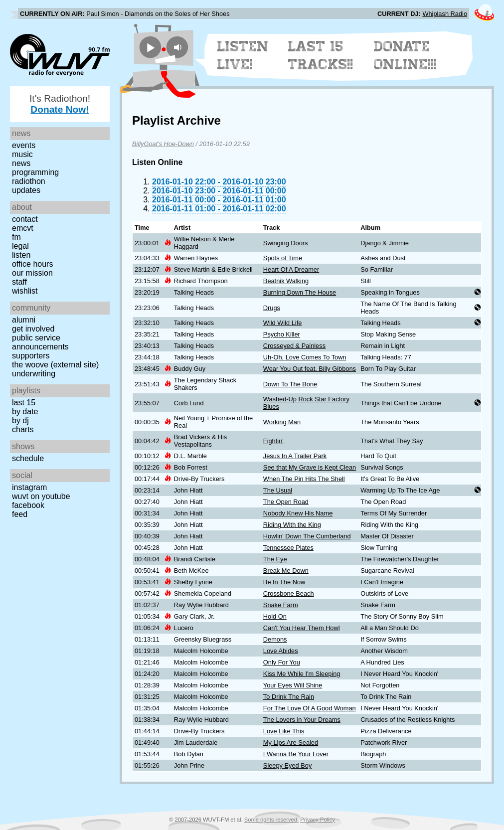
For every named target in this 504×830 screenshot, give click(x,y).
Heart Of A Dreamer (291, 269)
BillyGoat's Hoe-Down (163, 144)
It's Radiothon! (60, 104)
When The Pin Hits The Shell (304, 479)
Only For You (282, 662)
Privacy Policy (318, 820)
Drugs (272, 308)
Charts (23, 429)
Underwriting (34, 374)
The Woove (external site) (55, 365)
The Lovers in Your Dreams (302, 720)
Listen (21, 255)
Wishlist (25, 291)
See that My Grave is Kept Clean (310, 467)
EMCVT (23, 228)
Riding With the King (292, 525)
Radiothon (29, 181)
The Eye (275, 559)
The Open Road (286, 502)
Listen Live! (243, 55)
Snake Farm (281, 605)
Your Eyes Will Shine (293, 685)
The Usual (278, 490)
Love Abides (281, 651)
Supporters (31, 356)
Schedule (28, 458)
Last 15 (24, 403)
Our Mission (32, 273)
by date (25, 412)
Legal (20, 246)
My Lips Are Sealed (291, 743)
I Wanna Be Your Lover (296, 754)
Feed (20, 514)
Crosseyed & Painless (294, 346)
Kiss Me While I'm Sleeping (302, 674)
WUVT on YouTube (41, 496)
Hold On (275, 616)
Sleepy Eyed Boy (287, 765)
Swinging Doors (286, 243)
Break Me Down (286, 571)
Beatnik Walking (286, 281)
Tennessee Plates (288, 548)
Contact (25, 219)
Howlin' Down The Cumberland (307, 536)
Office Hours (32, 264)
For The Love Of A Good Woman (310, 708)
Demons (275, 639)
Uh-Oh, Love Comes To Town (305, 357)
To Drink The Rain (289, 697)
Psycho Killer (282, 334)
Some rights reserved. (271, 820)
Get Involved (33, 329)
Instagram (29, 487)
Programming (35, 172)
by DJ (20, 420)
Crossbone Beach (289, 593)
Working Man (282, 422)
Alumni (24, 320)
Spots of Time (283, 258)
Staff (19, 282)
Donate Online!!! (405, 55)
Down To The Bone (290, 384)
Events (24, 145)
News (21, 163)
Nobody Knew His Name (298, 513)
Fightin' (273, 441)
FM (16, 237)
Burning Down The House (300, 292)
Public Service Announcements (40, 342)
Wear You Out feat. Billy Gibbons (310, 369)
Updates (26, 190)
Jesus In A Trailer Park (295, 456)
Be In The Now (284, 582)
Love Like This (284, 731)
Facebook (28, 505)
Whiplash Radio (445, 14)
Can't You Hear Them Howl (302, 628)
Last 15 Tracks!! (321, 55)
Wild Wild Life (283, 323)
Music (22, 154)
